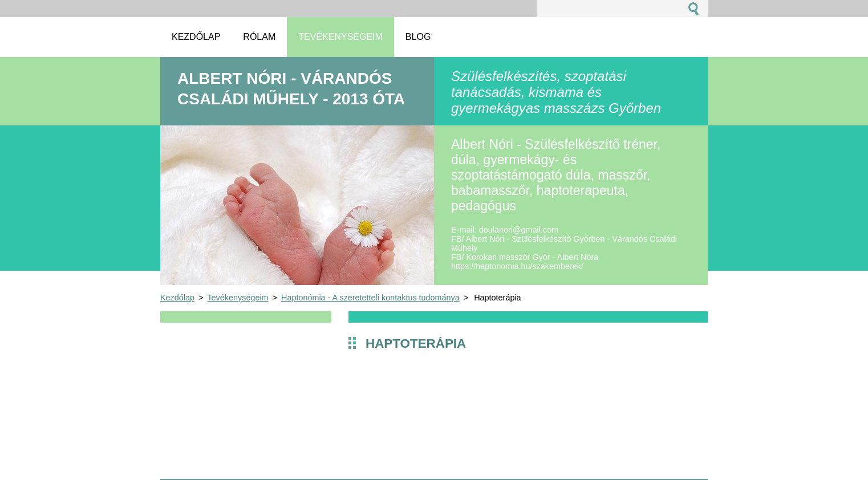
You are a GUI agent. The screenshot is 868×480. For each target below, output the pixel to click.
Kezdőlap (177, 298)
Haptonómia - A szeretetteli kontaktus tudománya (370, 298)
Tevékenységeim (238, 298)
